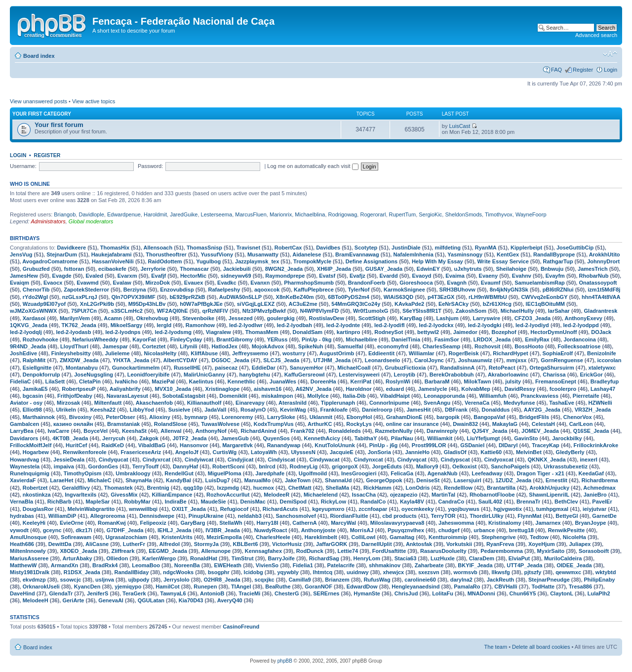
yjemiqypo (128, 587)
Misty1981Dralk (30, 572)
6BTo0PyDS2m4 (349, 297)
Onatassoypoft (598, 283)
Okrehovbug (152, 318)
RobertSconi (228, 466)
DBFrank (456, 410)
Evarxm (127, 276)
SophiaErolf (558, 353)
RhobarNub (594, 276)
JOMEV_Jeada (540, 431)
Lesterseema (217, 214)
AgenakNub (442, 473)
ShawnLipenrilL (549, 495)
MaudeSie (213, 502)
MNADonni (481, 593)
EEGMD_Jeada (168, 551)
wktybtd (606, 572)
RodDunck (310, 551)
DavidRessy (520, 389)
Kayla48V (412, 502)
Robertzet (35, 488)
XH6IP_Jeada (334, 269)
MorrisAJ (362, 530)
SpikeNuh (311, 346)
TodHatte (543, 587)
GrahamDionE (404, 417)
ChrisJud (406, 593)
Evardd (388, 276)
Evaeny (489, 276)
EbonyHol (359, 417)
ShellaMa (337, 488)
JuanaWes (283, 381)
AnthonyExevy (584, 318)
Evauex (194, 283)
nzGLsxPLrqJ (80, 297)
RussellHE (187, 368)
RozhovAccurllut (228, 495)
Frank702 (302, 431)
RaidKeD (113, 445)
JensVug (21, 254)
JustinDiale (406, 248)
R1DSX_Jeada (82, 572)
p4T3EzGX (441, 297)
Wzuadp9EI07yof (44, 304)
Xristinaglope (223, 389)
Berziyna (135, 290)
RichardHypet (511, 353)
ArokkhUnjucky (549, 488)
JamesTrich (593, 269)
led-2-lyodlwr (246, 325)
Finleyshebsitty (71, 353)
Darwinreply (442, 431)
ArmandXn (65, 565)
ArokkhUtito (605, 254)
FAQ (556, 70)
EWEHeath (228, 565)
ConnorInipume (389, 403)
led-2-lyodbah (294, 325)
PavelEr (602, 502)
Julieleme (118, 353)
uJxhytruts (468, 269)
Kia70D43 (191, 600)
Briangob (65, 214)
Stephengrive (499, 537)
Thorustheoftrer (166, 254)
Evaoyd (421, 276)
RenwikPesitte (567, 530)
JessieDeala (69, 460)
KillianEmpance (172, 495)
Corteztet (154, 346)
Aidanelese (307, 254)
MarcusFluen (251, 214)
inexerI (588, 460)
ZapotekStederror (86, 290)
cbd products (399, 516)
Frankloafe (334, 410)
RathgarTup (558, 261)
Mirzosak (68, 403)
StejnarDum (62, 254)
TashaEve (562, 403)
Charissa (554, 375)
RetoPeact (502, 368)
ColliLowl (363, 537)
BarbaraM (437, 381)
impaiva (64, 466)
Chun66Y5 (523, 593)
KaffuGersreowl (305, 375)
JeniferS (98, 593)
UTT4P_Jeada (524, 565)
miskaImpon (277, 396)
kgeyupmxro (328, 509)
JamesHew (24, 276)
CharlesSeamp (441, 346)
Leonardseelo (383, 360)
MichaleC (99, 480)
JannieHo (418, 452)
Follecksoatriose (579, 346)
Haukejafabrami (112, 254)
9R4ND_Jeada (28, 346)
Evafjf (158, 276)
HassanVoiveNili (113, 261)
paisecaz (226, 368)
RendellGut (179, 473)
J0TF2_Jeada (190, 438)
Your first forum (59, 125)
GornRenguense (562, 360)
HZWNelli (600, 403)
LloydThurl (74, 346)
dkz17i (84, 530)
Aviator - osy (26, 403)
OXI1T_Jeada (189, 509)
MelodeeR (276, 495)
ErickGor (591, 375)
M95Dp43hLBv (147, 304)
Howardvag (24, 460)
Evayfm (555, 276)
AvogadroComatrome (50, 261)
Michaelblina (310, 214)
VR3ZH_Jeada (593, 410)
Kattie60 (491, 452)
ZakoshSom (471, 311)
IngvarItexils (80, 495)
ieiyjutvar (594, 509)
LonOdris (417, 488)
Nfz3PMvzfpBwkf (264, 311)
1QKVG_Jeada (29, 325)
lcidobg (254, 572)
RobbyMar (137, 502)
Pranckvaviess (540, 396)
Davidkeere (71, 248)
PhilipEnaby (600, 580)
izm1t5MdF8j (604, 290)
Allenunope (216, 551)
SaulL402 (490, 502)
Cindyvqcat (412, 460)
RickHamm (377, 488)
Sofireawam (76, 537)
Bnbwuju (552, 269)
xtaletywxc (602, 368)
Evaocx (53, 283)
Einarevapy (250, 403)
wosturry (294, 353)
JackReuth (501, 580)
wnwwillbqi (143, 509)
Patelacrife (341, 565)
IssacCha (364, 495)
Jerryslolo (177, 580)
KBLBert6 (246, 544)
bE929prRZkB (187, 297)
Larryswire (486, 318)
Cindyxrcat (156, 460)
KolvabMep (476, 389)
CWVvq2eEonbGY (544, 297)
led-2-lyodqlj (26, 332)
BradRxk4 (105, 565)
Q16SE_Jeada (591, 431)
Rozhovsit (488, 346)
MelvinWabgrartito (91, 509)
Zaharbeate (429, 565)
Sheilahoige (511, 269)
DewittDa (60, 544)
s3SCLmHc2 (127, 311)
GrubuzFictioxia (405, 368)
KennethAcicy (322, 438)
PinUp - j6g (383, 445)
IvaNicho (126, 381)
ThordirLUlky (486, 516)
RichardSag (324, 558)
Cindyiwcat (199, 460)
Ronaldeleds (344, 431)
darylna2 (461, 580)
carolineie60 (420, 580)
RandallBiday (132, 572)
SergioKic (430, 214)
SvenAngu (437, 403)
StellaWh (231, 523)
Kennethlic (241, 381)
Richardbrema (600, 480)
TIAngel (241, 587)
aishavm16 (268, 389)
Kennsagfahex (263, 551)
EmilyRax (537, 339)
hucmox (264, 488)
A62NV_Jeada (314, 389)
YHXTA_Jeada (131, 360)
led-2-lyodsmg (173, 332)
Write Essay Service (503, 261)
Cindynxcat (368, 460)
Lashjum (447, 318)
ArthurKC (320, 424)
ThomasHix (115, 248)
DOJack (601, 332)
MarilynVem (75, 318)
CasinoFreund (241, 627)
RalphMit (34, 360)
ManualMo (257, 480)
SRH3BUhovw (457, 290)
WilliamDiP (62, 516)
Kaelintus (201, 381)
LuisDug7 (218, 480)
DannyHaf (185, 466)
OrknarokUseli (41, 587)
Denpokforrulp (41, 375)
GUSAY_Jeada (384, 269)
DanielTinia (406, 339)
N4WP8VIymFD (319, 311)
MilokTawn (477, 381)
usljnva (105, 580)
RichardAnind (259, 431)
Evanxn (260, 283)
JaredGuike (184, 214)
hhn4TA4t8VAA (601, 297)
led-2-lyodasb (74, 332)
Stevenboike (198, 318)
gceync (52, 530)
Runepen (205, 587)
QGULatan (151, 600)
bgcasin (33, 396)
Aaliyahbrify (125, 389)
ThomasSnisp (204, 248)
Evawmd (88, 283)
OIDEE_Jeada (574, 565)
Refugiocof (234, 509)
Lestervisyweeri (359, 375)
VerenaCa (477, 403)
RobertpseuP (79, 389)
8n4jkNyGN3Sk (509, 290)
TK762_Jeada (79, 325)
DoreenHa (323, 381)
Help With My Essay (437, 261)
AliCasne (97, 544)
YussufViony (217, 254)
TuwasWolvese (220, 424)
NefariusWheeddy (96, 339)
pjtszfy (533, 572)
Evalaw (122, 283)
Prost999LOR (429, 445)
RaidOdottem (165, 261)
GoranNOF (318, 587)
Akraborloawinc (508, 375)
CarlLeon (581, 424)
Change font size (610, 54)
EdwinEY (428, 269)
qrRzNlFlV (215, 311)
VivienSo (267, 565)
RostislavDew (327, 318)
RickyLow (334, 502)
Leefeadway (487, 473)
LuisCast (459, 126)
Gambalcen (24, 424)
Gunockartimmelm (136, 368)
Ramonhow (200, 325)
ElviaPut (519, 558)
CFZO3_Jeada (533, 318)
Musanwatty (263, 254)
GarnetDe (604, 516)
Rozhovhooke (40, 339)
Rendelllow (458, 488)
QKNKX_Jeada (547, 460)
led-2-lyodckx (436, 325)
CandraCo (452, 502)
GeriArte (73, 600)
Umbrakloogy (133, 473)
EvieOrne (72, 523)
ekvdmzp (34, 580)
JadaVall (215, 410)
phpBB (285, 661)
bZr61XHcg (497, 304)
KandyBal (178, 480)
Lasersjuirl (468, 480)
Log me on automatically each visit (313, 166)
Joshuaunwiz (475, 360)
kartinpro (349, 332)
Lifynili (188, 346)
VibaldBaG (152, 445)
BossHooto (529, 346)
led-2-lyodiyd (532, 325)
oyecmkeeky (417, 509)
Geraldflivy (76, 488)
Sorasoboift (594, 551)
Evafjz (357, 276)
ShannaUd (338, 480)
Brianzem (337, 580)
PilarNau (402, 438)
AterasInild (293, 403)
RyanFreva (500, 544)
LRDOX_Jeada (492, 339)
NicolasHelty (160, 353)
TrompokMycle (312, 261)
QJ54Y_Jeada (490, 431)
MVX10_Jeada (173, 389)
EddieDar (264, 368)
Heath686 (22, 544)
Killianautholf (204, 403)
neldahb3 (249, 516)
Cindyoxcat (498, 460)
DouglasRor (38, 509)
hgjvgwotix (508, 509)
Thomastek (118, 488)
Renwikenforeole (85, 452)
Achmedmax (599, 488)
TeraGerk (134, 593)
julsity (513, 381)
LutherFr (134, 544)
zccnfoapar (373, 509)
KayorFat (144, 339)
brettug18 (521, 530)
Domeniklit (233, 396)
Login (611, 70)
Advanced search (596, 35)
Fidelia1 (303, 565)
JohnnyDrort (603, 261)
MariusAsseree (29, 558)
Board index (39, 56)
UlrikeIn (66, 410)
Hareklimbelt (321, 537)
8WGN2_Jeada (284, 269)
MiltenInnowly (28, 551)
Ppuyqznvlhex (406, 530)
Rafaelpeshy (224, 290)
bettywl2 (428, 332)
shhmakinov (385, 565)
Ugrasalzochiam (126, 537)
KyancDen (87, 587)
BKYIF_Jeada (475, 565)
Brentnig (158, 488)
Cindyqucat (114, 460)
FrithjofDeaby (75, 396)
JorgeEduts (387, 466)
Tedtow (539, 537)
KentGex (508, 254)
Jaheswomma (456, 523)
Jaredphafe (270, 473)
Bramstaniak (123, 424)
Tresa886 (580, 587)
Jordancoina (579, 339)
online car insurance (413, 424)
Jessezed (241, 318)
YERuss (277, 339)
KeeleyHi (34, 523)
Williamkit (440, 438)
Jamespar (115, 346)
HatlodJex (224, 346)
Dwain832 (465, 424)
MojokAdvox (268, 346)
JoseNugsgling (94, 375)
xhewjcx (393, 572)
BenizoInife (602, 353)
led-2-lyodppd (581, 325)
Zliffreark (123, 551)
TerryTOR (443, 516)
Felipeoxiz (153, 523)
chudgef (449, 530)
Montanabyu (82, 368)
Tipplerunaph (338, 403)
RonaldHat (204, 558)
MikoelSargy (127, 325)
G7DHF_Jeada (125, 530)
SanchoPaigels (510, 466)
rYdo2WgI (35, 297)
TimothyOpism (83, 473)
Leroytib (405, 375)
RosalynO (253, 410)
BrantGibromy (235, 339)
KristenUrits (177, 537)
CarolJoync (429, 360)
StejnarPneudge (549, 580)
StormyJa (206, 544)
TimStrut (243, 558)
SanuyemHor (307, 368)
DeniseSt (428, 480)
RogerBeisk (463, 353)
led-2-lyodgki (484, 325)
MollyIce (318, 396)
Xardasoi (34, 318)
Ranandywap (284, 445)
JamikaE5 (35, 389)
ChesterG (287, 593)
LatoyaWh (264, 452)
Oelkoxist (465, 466)
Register (583, 70)
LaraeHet (61, 480)
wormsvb (466, 572)
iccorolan (610, 360)
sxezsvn (429, 572)
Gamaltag (402, 537)
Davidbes (328, 248)
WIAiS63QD (399, 297)
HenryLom (367, 558)
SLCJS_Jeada (281, 360)
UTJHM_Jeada (332, 360)
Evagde (62, 276)
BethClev (566, 502)
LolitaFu (443, 593)
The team (496, 647)
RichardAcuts (280, 509)
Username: (23, 166)
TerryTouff (145, 466)
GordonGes (103, 466)
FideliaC (20, 381)
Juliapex (580, 544)
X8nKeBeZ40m (295, 297)
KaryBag (411, 318)
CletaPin (90, 381)
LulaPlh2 (599, 593)
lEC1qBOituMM (545, 304)
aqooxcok (267, 290)
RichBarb (59, 502)
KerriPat (361, 381)
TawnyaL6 (173, 593)
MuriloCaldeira (563, 558)
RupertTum (403, 214)
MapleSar (98, 502)
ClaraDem (482, 558)
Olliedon (117, 558)
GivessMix (124, 495)
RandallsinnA (457, 368)
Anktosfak (419, 544)
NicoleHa (574, 537)
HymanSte (367, 593)
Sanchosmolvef (296, 516)
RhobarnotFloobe (492, 495)
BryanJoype (590, 523)
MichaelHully (517, 311)
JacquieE (342, 452)
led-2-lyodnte (343, 325)
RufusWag (377, 580)
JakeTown (298, 480)
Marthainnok (39, 417)
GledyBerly (570, 452)
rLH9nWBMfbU (488, 297)
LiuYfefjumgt (483, 438)
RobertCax (288, 248)
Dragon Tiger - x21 (540, 473)
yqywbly (288, 572)
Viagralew (218, 332)
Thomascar (194, 269)
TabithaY (366, 438)
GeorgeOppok (384, 480)
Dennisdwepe (157, 516)
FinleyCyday (186, 339)
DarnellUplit (377, 544)
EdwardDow (362, 587)
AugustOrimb (337, 353)
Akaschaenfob (154, 403)
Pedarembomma (502, 551)
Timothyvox (499, 214)
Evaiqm (20, 283)
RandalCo (373, 502)
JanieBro (595, 495)
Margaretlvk (237, 445)
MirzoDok (158, 283)
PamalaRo (467, 587)
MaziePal (163, 381)
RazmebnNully (394, 431)
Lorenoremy (237, 417)
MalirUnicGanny (204, 375)
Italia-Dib (354, 396)
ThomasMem (262, 332)
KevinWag (293, 410)
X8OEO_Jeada (78, 551)
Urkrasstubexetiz (566, 466)
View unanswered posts (39, 101)
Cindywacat (325, 460)
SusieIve (179, 410)
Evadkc (227, 283)
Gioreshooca (416, 283)
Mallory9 (427, 466)
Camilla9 (299, 580)
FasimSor (447, 339)
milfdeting (448, 248)
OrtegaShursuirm (552, 368)
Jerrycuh (114, 438)
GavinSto (526, 438)
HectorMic (193, 276)
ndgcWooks (178, 572)
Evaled (94, 276)
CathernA (304, 523)
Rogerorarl (373, 214)
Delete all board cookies (541, 647)
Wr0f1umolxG (371, 311)
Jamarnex (548, 523)
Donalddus (496, 410)
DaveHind (22, 593)
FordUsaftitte (389, 551)
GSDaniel (472, 445)
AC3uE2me (303, 304)
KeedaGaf (591, 473)
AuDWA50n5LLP (240, 297)
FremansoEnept (556, 381)
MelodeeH (36, 600)
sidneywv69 (236, 276)
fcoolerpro (563, 389)
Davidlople (91, 214)
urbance (484, 530)
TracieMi (249, 593)
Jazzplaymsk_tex (257, 261)
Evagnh (457, 283)
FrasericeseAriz (141, 452)
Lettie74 (348, 551)
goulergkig (281, 318)
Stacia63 (406, 558)
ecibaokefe (112, 269)
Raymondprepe (285, 276)
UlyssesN (303, 452)
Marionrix (281, 214)
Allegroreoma (108, 516)
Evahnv (522, 276)
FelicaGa (402, 473)
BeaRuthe (278, 587)
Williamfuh (493, 396)
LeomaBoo (146, 565)
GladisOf (455, 452)
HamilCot (167, 587)
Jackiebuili (237, 269)
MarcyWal (343, 523)
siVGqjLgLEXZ (256, 304)
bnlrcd (267, 466)
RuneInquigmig (30, 473)
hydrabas (22, 516)
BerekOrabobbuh (452, 375)
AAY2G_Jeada (542, 410)
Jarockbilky (567, 438)
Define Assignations (372, 261)
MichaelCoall (354, 368)
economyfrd (393, 346)
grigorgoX (345, 466)
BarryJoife (281, 558)
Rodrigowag (343, 214)
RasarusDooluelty (443, 551)
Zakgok (149, 438)
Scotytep (366, 248)
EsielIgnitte (37, 368)
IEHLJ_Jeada (174, 530)
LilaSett (55, 381)
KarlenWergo (159, 558)
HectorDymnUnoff (553, 332)
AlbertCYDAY (180, 360)
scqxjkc (264, 580)
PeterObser (120, 417)
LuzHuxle (443, 558)
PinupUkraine (206, 516)
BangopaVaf (489, 417)
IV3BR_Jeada (223, 530)
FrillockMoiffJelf (31, 445)
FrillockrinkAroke (596, 445)
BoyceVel (96, 431)
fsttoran (74, 269)
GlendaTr (61, 593)
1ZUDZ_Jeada (513, 480)
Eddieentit (381, 353)
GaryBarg (193, 523)
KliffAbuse (204, 353)
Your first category (42, 114)
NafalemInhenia (413, 254)
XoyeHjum (542, 544)
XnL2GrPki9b (97, 304)
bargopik (448, 417)
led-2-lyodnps (123, 332)
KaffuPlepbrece (314, 290)
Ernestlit (556, 480)
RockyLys (359, 424)
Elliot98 (32, 410)
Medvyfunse (519, 403)
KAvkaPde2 (409, 304)
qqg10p (193, 488)
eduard (395, 389)
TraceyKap (546, 445)
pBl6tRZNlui (558, 290)
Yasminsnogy (465, 254)
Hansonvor (194, 445)
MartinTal (443, 495)
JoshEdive (23, 353)
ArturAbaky (78, 558)
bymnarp (196, 417)
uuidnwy (358, 572)
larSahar (559, 311)
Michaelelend (321, 495)
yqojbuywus (464, 509)
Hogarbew (36, 452)
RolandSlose (171, 424)
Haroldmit (155, 214)
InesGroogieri (359, 473)
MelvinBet (529, 452)
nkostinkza (37, 495)
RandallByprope (554, 254)
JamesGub (235, 438)
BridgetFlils (534, 417)
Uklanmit (321, 417)
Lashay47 (603, 389)
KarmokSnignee (404, 290)
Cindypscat (455, 460)
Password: (150, 166)
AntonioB (212, 593)
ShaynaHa (138, 480)
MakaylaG (505, 424)
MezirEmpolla (224, 537)
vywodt (19, 530)
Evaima (455, 276)
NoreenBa (187, 565)
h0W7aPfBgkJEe (201, 304)
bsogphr (219, 572)
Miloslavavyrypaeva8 (397, 523)
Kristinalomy (505, 523)
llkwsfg (501, 572)
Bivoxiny (80, 417)
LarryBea (22, 431)
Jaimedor (465, 332)
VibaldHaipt (395, 396)
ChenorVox (578, 417)
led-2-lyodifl (390, 325)
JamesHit (418, 410)
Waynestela (25, 466)
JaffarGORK (332, 544)
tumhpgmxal (552, 509)
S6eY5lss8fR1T (422, 311)
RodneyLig (304, 466)
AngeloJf (187, 452)
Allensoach (158, 248)
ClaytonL (562, 593)
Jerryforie (153, 269)
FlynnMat (529, 516)
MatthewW (23, 565)
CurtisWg (224, 452)
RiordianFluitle (349, 516)
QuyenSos (276, 438)
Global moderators (91, 221)
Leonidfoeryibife (149, 375)
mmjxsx (517, 360)
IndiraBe (176, 502)
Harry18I (268, 523)
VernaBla (21, 502)
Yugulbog (208, 261)
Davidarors (24, 438)
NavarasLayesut (127, 396)
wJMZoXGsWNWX (33, 311)
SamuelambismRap (539, 283)
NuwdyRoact (271, 530)
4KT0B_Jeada (70, 438)
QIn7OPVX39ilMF (133, 297)
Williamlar (422, 353)
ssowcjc (71, 580)
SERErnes (326, 593)
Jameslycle (433, 389)
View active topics (94, 101)
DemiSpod (293, 502)
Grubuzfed (36, 269)
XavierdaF (23, 480)
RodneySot (389, 332)
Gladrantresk (601, 311)
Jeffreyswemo (250, 353)
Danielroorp (377, 410)
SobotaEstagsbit (184, 396)
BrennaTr (528, 502)
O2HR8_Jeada (222, 580)
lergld (164, 325)
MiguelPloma (225, 473)
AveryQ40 (230, 600)
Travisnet (248, 248)
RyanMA (486, 248)
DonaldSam (308, 332)
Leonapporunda (445, 396)
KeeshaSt (134, 431)
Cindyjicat (241, 460)
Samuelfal (350, 346)
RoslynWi (398, 381)
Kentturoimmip (448, 537)
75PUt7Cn (84, 311)
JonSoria (379, 452)
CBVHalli (506, 587)
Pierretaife (586, 396)
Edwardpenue (124, 214)
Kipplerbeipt (526, 248)
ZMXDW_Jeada (79, 360)
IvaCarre (58, 431)
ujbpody (139, 580)
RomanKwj (112, 523)
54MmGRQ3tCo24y (356, 304)
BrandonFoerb (367, 283)
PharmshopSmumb (309, 283)
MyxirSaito (551, 551)
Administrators (48, 221)
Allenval (171, 431)
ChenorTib (36, 290)
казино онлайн (73, 424)
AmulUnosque (28, 537)
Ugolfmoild (313, 473)
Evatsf (327, 276)
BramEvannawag (357, 254)
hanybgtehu (255, 375)
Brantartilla (501, 488)
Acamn (113, 318)
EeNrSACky (454, 304)
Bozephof (504, 332)
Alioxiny (160, 417)
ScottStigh (372, 318)
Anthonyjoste (318, 530)
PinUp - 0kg (317, 339)
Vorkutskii (459, 544)
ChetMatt (300, 488)
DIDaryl (508, 445)
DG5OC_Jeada (230, 360)
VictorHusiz (287, 544)
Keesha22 (103, 410)
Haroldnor (359, 389)
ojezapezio (404, 495)
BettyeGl (567, 516)
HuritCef (76, 445)
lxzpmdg (228, 488)
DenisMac (253, 502)
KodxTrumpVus (274, 424)
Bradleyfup (605, 381)
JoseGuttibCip (575, 248)
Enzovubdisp (177, 290)
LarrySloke (281, 417)
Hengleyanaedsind (415, 587)
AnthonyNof (211, 431)
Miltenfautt (108, 403)
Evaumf (491, 283)
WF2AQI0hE (173, 311)
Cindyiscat (281, 460)
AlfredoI (169, 544)
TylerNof (359, 290)
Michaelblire (361, 339)
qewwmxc (568, 572)
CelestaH (543, 424)
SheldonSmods (463, 214)
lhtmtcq (323, 572)
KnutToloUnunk (335, 445)
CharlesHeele (273, 537)
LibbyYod (142, 410)
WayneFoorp (531, 214)
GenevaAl (111, 600)
